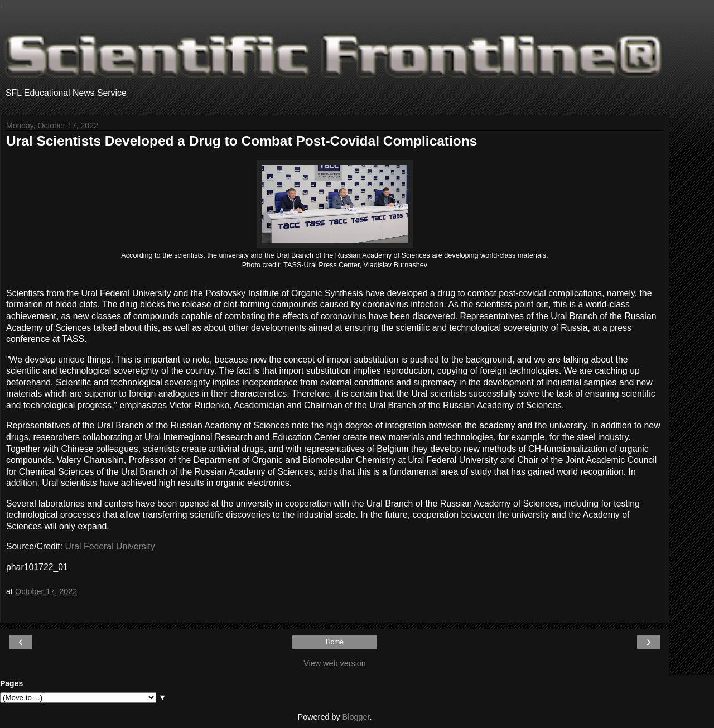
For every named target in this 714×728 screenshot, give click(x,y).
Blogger (356, 717)
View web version (335, 663)
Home (335, 642)
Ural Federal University (110, 546)
